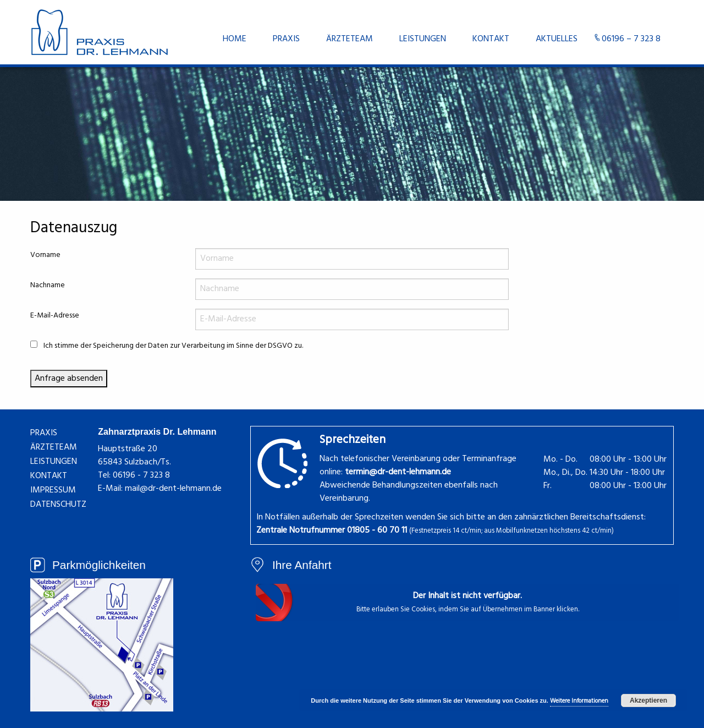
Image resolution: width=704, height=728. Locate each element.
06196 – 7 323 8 (631, 39)
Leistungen (423, 39)
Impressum (53, 490)
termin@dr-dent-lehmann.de (398, 472)
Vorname (45, 255)
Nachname (48, 285)
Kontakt (491, 39)
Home (235, 39)
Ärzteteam (350, 39)
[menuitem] (235, 39)
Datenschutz (58, 505)
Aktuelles (557, 39)
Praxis (286, 39)
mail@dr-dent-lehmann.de (173, 489)
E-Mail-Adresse (55, 316)
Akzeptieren (648, 700)
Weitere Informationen (579, 701)
